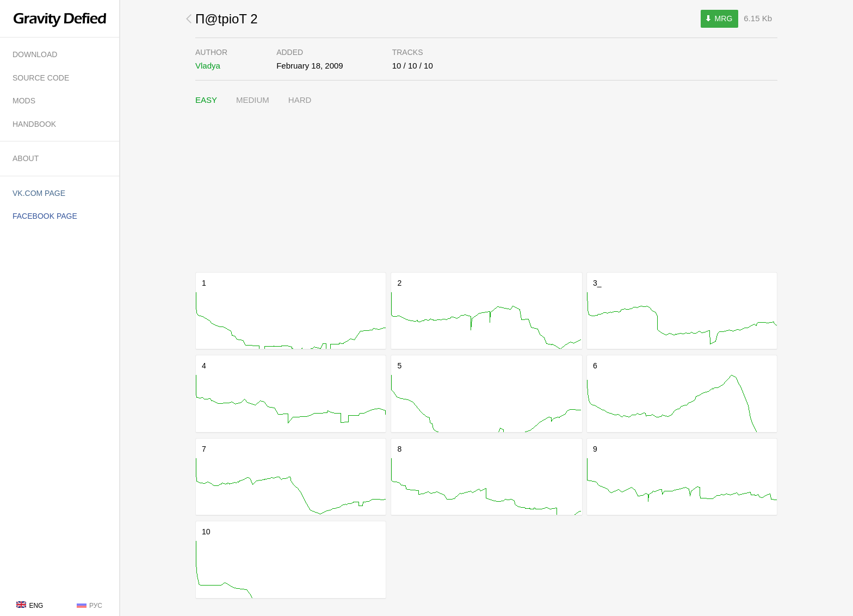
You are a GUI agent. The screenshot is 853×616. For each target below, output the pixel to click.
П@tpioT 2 (227, 19)
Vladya (208, 66)
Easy (206, 100)
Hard (300, 100)
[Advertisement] (486, 189)
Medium (253, 100)
